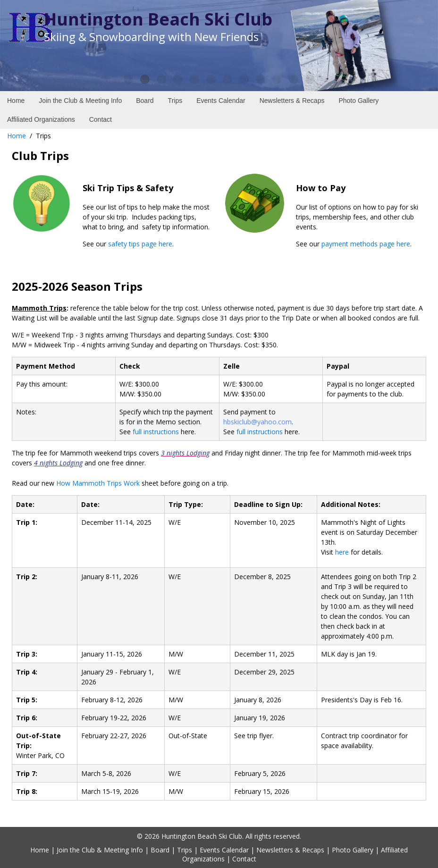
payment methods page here (366, 244)
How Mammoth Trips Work (98, 483)
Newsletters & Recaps (290, 850)
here (342, 552)
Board (160, 850)
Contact (244, 859)
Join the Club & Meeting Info (100, 850)
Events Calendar (224, 850)
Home (17, 136)
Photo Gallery (353, 850)
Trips (185, 850)
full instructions (156, 432)
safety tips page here (140, 244)
